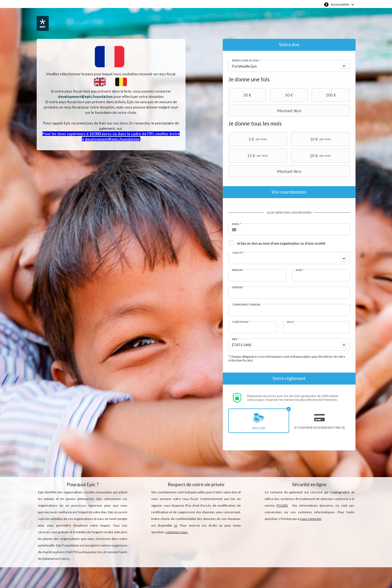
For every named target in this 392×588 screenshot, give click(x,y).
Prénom (238, 270)
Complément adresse (246, 305)
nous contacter (311, 519)
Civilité (238, 253)
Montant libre (265, 111)
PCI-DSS (282, 505)
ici (176, 525)
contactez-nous (176, 532)
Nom (300, 270)
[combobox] (289, 66)
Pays (235, 339)
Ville (291, 322)
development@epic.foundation (85, 96)
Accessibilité (340, 4)
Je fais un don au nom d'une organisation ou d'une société (281, 243)
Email (237, 224)
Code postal (241, 322)
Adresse (238, 287)
